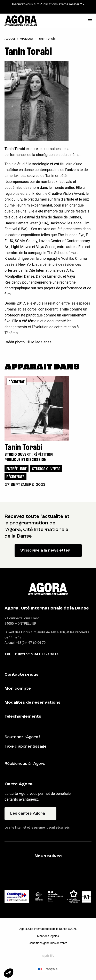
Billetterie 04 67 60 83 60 (37, 654)
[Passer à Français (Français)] (48, 969)
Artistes (26, 39)
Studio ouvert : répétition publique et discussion (29, 457)
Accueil (10, 39)
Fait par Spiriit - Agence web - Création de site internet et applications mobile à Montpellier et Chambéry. (48, 956)
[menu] (90, 21)
